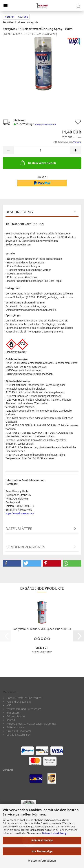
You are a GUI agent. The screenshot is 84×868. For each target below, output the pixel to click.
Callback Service (16, 716)
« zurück (23, 17)
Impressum (13, 713)
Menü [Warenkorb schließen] (6, 6)
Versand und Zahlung (19, 702)
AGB (9, 705)
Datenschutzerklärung (54, 833)
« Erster (9, 17)
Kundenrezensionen (25, 547)
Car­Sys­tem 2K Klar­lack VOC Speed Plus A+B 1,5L (42, 629)
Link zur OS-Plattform (19, 731)
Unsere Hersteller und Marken (24, 698)
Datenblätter (19, 529)
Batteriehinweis (15, 727)
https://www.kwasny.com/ (20, 513)
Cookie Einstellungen (18, 735)
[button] (8, 150)
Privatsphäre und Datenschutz (24, 709)
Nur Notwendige (42, 851)
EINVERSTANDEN (42, 840)
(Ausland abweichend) (45, 124)
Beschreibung (19, 212)
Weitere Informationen (42, 861)
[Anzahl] (42, 150)
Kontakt (11, 720)
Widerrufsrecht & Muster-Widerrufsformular (31, 724)
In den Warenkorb (38, 163)
